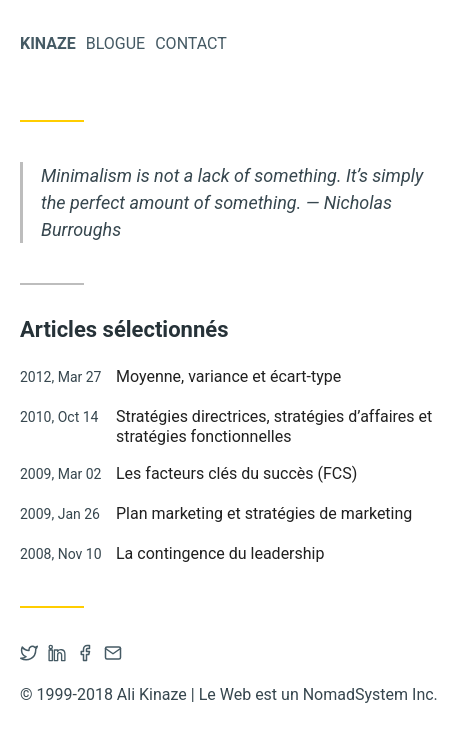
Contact (191, 43)
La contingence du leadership (220, 553)
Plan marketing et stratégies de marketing (264, 513)
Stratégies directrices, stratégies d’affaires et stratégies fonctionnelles (274, 426)
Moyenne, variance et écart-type (228, 376)
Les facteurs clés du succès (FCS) (236, 473)
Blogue (115, 43)
